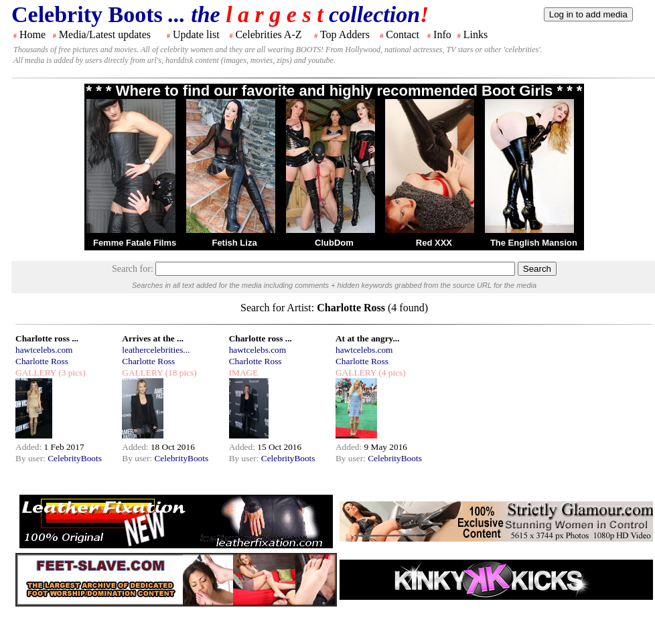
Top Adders (345, 34)
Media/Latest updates (105, 34)
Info (442, 34)
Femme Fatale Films (135, 243)
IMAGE (244, 373)
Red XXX (434, 243)
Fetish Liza (234, 243)
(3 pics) (71, 373)
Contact (403, 34)
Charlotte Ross (42, 361)
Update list (196, 34)
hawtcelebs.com (44, 350)
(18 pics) (179, 373)
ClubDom (334, 243)
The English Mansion (534, 243)
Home (32, 34)
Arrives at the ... (153, 338)
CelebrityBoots (75, 458)
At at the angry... (368, 338)
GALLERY (36, 373)
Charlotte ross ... (47, 338)
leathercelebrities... (156, 350)
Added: (30, 447)
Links (476, 34)
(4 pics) (391, 373)
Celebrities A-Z (268, 34)
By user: (31, 458)
